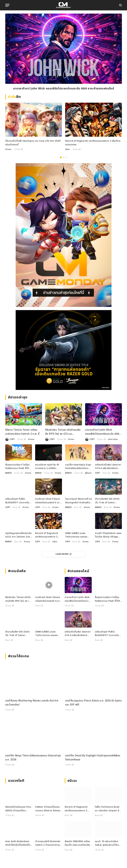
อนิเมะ (68, 149)
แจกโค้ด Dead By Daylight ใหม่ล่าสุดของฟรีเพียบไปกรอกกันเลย (93, 758)
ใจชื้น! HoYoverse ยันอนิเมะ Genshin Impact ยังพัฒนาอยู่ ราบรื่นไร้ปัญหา (108, 809)
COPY (12, 439)
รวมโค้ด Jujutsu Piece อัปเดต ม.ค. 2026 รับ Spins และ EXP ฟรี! (93, 703)
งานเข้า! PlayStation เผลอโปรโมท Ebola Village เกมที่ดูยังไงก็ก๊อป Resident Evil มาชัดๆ (108, 535)
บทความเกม (113, 439)
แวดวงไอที (16, 781)
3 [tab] (66, 157)
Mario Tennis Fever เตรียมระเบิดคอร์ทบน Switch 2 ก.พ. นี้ (22, 432)
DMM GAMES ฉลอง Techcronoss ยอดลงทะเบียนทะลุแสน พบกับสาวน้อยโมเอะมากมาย (78, 535)
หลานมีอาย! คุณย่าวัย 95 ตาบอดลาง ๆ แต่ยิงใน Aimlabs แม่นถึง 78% (47, 467)
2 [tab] (63, 157)
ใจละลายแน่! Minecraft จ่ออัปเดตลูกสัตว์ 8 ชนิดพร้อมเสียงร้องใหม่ (79, 501)
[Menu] (7, 5)
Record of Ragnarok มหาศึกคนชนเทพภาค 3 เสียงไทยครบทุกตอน (93, 143)
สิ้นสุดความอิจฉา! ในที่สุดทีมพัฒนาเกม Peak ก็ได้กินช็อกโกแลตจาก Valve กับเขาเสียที (19, 467)
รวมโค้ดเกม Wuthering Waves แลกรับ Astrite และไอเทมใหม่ (32, 703)
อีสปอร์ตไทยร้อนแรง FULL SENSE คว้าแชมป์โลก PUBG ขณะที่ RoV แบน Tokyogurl (18, 809)
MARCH (8, 473)
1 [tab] (61, 157)
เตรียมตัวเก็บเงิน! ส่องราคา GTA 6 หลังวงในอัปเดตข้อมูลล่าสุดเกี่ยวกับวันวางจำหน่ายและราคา (108, 467)
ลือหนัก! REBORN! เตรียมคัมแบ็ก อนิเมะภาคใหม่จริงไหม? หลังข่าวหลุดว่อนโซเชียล (77, 843)
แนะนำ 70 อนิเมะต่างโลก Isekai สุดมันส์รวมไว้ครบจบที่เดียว (108, 843)
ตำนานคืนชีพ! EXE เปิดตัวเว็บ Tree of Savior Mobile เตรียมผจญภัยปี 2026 (107, 501)
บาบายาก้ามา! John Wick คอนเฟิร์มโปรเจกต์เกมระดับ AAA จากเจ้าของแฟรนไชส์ (63, 89)
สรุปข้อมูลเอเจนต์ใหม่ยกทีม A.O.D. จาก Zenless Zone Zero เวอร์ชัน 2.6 (19, 535)
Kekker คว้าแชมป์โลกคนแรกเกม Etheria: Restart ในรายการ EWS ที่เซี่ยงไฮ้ (48, 809)
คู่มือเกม (88, 473)
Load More (64, 554)
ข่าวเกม (8, 149)
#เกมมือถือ (17, 571)
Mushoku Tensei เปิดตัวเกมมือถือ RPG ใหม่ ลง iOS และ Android (63, 432)
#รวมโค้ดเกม (19, 656)
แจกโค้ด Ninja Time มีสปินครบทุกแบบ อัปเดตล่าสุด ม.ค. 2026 (33, 758)
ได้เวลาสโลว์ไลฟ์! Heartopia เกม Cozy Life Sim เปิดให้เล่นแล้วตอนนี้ (33, 143)
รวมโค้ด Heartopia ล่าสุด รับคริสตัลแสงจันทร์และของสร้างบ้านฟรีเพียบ (78, 467)
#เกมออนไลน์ (78, 571)
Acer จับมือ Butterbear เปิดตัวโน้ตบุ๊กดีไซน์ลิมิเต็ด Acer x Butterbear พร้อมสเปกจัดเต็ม (18, 843)
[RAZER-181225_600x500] (64, 350)
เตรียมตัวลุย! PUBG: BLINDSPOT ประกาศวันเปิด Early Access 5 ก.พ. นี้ (18, 501)
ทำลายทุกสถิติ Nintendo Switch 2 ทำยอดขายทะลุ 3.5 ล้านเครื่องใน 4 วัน (48, 843)
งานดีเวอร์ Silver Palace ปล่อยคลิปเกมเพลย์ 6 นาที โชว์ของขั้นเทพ (48, 501)
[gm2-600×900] (64, 235)
